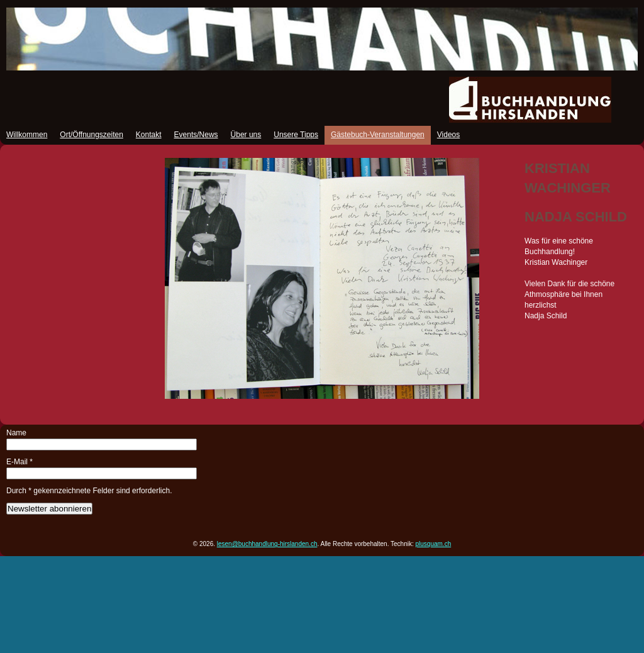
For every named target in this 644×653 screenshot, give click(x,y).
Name (16, 433)
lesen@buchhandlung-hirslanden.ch (267, 544)
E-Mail (19, 462)
